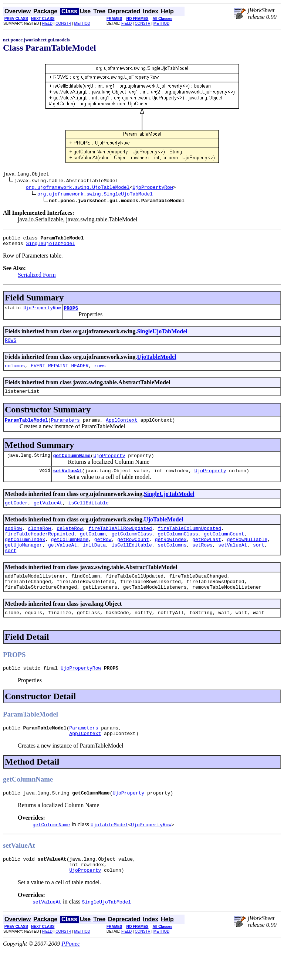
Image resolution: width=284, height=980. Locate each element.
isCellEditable (89, 515)
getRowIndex (171, 555)
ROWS (11, 346)
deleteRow (70, 541)
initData (94, 561)
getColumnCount (224, 548)
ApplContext (122, 429)
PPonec (71, 974)
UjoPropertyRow (153, 188)
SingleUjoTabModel (50, 246)
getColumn (93, 548)
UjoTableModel (156, 362)
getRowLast (207, 555)
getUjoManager (23, 561)
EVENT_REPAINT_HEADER (60, 372)
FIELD (47, 23)
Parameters (65, 429)
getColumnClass (132, 548)
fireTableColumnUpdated (189, 541)
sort (259, 561)
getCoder (16, 515)
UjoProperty (109, 465)
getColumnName (72, 465)
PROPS (71, 312)
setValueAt (67, 482)
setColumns (172, 561)
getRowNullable (247, 555)
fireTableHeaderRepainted (39, 548)
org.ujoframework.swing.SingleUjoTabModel (95, 195)
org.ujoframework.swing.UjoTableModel (78, 188)
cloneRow (39, 541)
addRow (13, 541)
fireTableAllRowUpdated (120, 541)
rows (100, 372)
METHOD (82, 23)
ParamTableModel (26, 429)
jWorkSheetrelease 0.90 (262, 13)
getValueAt (48, 515)
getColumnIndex (25, 555)
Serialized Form (37, 278)
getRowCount (133, 555)
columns (15, 372)
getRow (103, 555)
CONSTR (63, 23)
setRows (202, 561)
